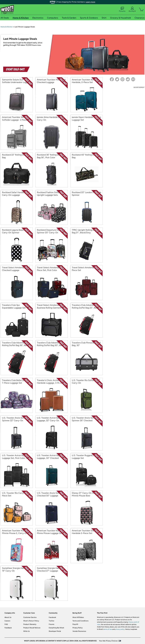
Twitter (52, 621)
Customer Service (30, 617)
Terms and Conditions (80, 621)
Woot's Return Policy (31, 621)
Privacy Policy (77, 628)
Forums (122, 9)
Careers (7, 621)
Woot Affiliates (78, 617)
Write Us (27, 631)
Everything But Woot (56, 628)
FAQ (6, 624)
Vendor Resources (79, 631)
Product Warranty (30, 624)
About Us (8, 617)
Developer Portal (55, 631)
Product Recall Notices (32, 628)
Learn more (90, 2)
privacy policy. (120, 629)
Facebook (52, 617)
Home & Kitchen (7, 27)
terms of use (108, 629)
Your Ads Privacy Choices (108, 641)
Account (132, 9)
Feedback (8, 628)
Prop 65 (75, 624)
